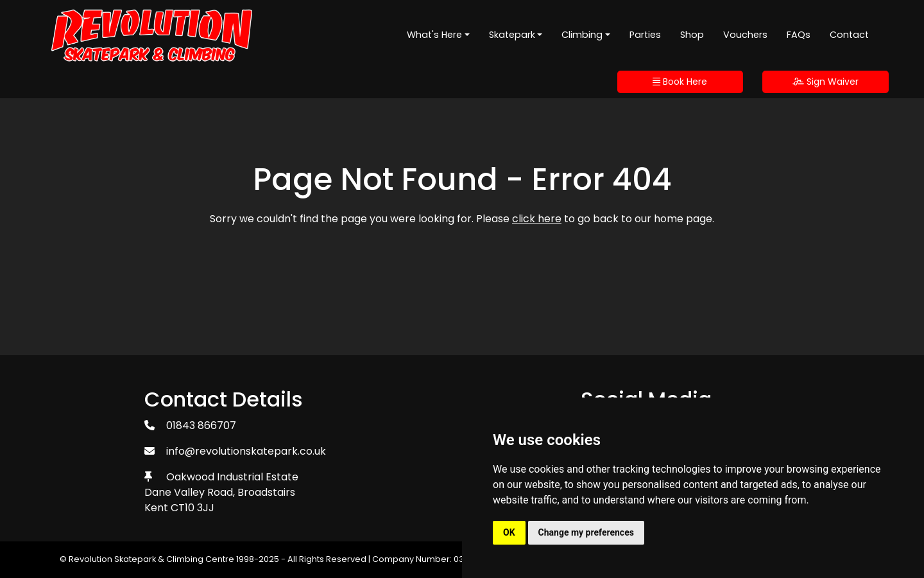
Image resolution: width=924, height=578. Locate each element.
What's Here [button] (434, 35)
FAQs (799, 35)
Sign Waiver (826, 82)
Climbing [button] (582, 35)
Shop (692, 35)
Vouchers (745, 35)
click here (537, 219)
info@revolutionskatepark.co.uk (246, 451)
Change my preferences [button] (586, 532)
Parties (645, 35)
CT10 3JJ (193, 508)
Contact (849, 35)
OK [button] (509, 532)
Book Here (680, 82)
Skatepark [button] (512, 35)
